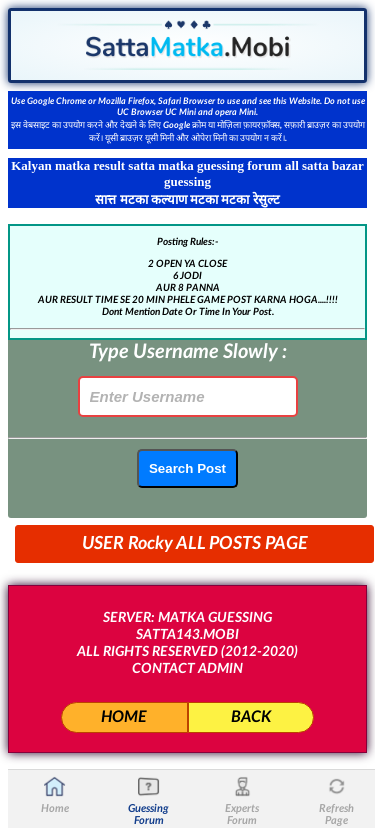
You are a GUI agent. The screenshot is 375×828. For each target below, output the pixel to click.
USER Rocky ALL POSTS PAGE (195, 544)
